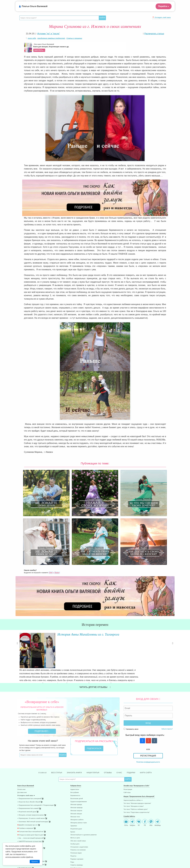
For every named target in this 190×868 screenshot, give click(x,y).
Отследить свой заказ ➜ (26, 730)
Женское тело (75, 752)
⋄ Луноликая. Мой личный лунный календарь (33, 757)
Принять (35, 862)
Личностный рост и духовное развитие (83, 770)
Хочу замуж (74, 806)
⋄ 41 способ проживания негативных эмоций (33, 813)
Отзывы (108, 707)
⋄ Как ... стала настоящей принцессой (30, 773)
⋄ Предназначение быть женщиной (29, 733)
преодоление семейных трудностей (51, 38)
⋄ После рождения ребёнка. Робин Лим (31, 800)
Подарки (132, 707)
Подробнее (42, 666)
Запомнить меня (131, 664)
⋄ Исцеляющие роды (24, 803)
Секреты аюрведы (77, 800)
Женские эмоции (76, 749)
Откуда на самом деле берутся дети (30, 770)
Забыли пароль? (167, 664)
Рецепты (73, 791)
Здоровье (74, 761)
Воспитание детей (77, 733)
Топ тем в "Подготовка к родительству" (137, 747)
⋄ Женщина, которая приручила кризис (31, 750)
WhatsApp (158, 757)
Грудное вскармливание (79, 737)
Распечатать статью (154, 34)
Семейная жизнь (76, 803)
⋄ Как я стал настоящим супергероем (30, 783)
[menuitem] (42, 725)
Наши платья (93, 707)
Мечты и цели (75, 773)
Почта (126, 757)
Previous (17, 599)
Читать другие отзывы (95, 622)
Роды (72, 797)
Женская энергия (76, 746)
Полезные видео (76, 788)
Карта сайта (148, 707)
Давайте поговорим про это (27, 760)
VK (139, 757)
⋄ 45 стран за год (23, 806)
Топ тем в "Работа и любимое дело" (136, 744)
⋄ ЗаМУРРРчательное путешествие (30, 776)
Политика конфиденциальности (148, 697)
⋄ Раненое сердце (24, 793)
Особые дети (75, 779)
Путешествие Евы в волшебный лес (30, 766)
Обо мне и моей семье (78, 776)
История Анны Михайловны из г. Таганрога (83, 589)
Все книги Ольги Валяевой (79, 48)
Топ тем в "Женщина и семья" (134, 741)
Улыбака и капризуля (25, 763)
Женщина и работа (77, 755)
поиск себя (32, 38)
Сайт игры (127, 727)
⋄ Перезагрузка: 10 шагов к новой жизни (31, 753)
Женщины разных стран (79, 758)
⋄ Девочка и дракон (24, 780)
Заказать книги (73, 707)
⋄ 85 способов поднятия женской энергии (31, 809)
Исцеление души (76, 764)
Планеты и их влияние (78, 785)
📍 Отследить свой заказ (161, 18)
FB (145, 757)
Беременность (75, 730)
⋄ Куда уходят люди (24, 790)
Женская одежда (76, 740)
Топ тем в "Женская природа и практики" (137, 738)
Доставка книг (22, 727)
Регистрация (148, 690)
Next (173, 599)
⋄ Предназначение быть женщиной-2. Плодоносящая (36, 740)
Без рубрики (74, 727)
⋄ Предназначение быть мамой (28, 743)
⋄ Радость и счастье (24, 786)
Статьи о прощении (74, 38)
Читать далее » (57, 612)
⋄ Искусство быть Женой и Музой (29, 737)
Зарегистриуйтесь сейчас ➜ (133, 735)
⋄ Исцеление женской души (27, 747)
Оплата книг (22, 724)
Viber (151, 757)
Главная (40, 707)
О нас (120, 707)
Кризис (73, 767)
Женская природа (76, 742)
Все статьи (55, 707)
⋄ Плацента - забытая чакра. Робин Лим (31, 796)
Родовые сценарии (77, 794)
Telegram (132, 757)
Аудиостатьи (75, 724)
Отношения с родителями (79, 782)
